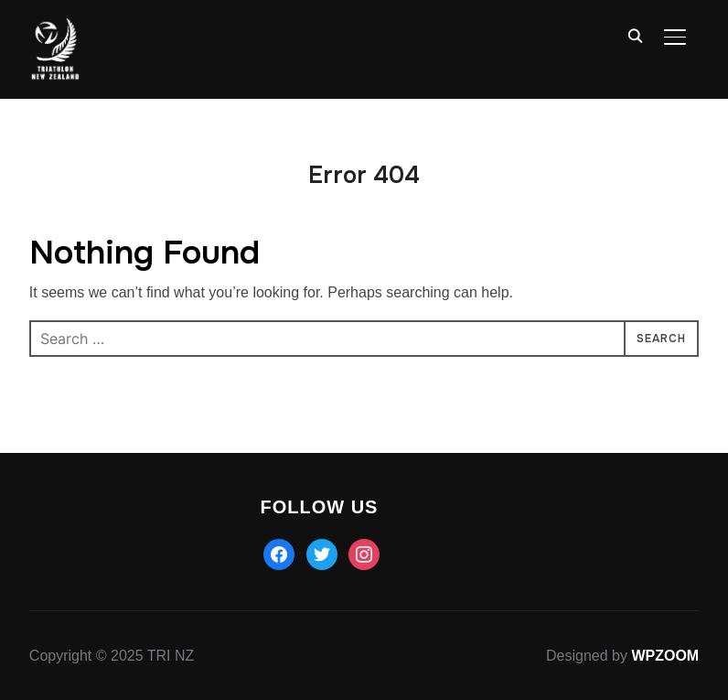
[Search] (635, 35)
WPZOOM (665, 656)
